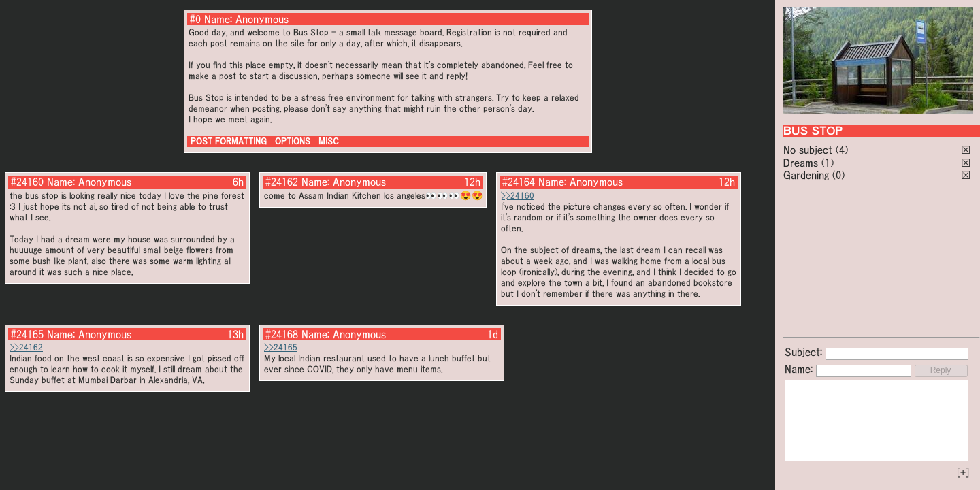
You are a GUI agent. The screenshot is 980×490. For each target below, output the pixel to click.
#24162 (282, 182)
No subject (810, 150)
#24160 (27, 182)
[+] (963, 472)
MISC (329, 141)
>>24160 (518, 196)
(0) (838, 175)
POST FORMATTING (229, 141)
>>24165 (281, 347)
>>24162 (26, 347)
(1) (828, 163)
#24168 (282, 334)
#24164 (519, 182)
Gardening (806, 175)
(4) (842, 150)
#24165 (27, 334)
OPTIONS (293, 141)
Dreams (801, 163)
